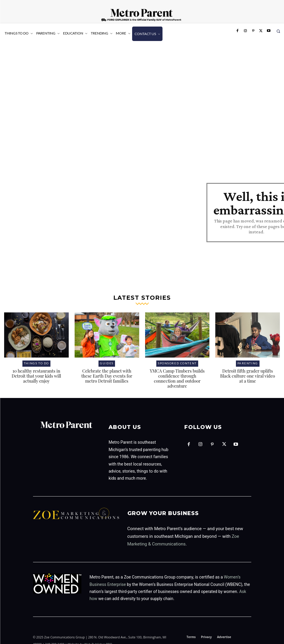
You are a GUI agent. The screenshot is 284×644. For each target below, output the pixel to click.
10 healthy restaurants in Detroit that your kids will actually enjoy (36, 370)
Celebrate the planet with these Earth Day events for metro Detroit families (107, 370)
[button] (278, 31)
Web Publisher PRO (98, 633)
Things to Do (36, 358)
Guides (107, 358)
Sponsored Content (177, 358)
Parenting (248, 358)
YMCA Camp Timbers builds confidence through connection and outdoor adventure (177, 370)
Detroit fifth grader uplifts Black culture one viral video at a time (248, 370)
